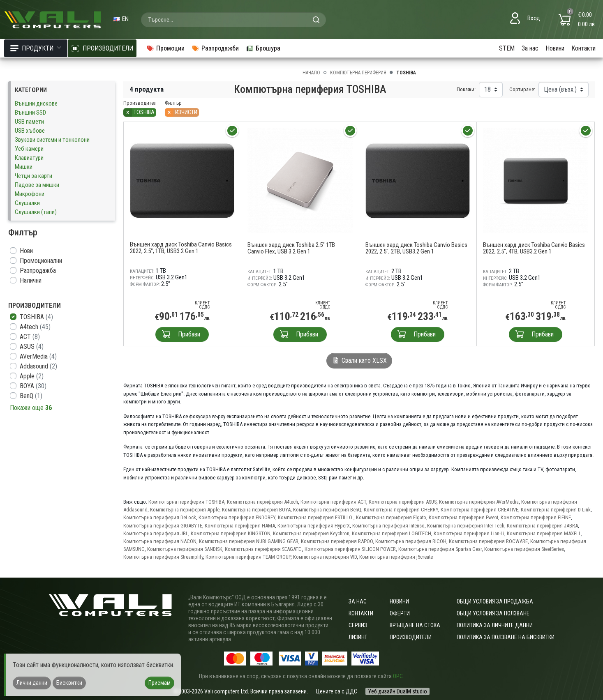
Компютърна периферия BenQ (327, 510)
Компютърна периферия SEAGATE (263, 549)
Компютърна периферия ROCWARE (488, 541)
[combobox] (233, 20)
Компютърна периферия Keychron (311, 533)
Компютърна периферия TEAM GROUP (248, 557)
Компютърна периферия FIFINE (536, 517)
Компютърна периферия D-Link (556, 510)
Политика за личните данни (495, 625)
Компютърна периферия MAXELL (544, 533)
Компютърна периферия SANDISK (185, 549)
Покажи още (31, 408)
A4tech (35, 327)
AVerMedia (38, 356)
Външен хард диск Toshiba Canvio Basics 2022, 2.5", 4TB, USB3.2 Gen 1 (534, 248)
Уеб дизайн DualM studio (397, 691)
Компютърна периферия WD (325, 557)
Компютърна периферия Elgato (391, 517)
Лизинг (358, 637)
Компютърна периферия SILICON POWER (350, 549)
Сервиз (358, 625)
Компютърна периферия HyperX (314, 526)
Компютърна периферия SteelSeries (524, 549)
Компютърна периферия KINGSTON (231, 533)
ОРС (398, 676)
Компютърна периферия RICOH (411, 541)
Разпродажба (38, 271)
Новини (555, 48)
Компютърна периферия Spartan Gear (440, 549)
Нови (26, 251)
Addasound (38, 366)
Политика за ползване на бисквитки (506, 637)
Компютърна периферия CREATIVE (479, 510)
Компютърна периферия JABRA (542, 526)
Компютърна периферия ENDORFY (237, 517)
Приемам (159, 683)
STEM (507, 48)
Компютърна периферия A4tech (262, 502)
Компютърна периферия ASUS (403, 502)
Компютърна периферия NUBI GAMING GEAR (249, 541)
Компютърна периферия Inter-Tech (466, 526)
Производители (411, 637)
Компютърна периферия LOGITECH (392, 533)
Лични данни (32, 683)
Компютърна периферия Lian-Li (469, 533)
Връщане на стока (415, 625)
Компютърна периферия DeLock (160, 517)
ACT (30, 337)
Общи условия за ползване (493, 613)
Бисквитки (69, 683)
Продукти (36, 48)
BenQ (31, 396)
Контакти (583, 48)
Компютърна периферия (358, 73)
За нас (530, 48)
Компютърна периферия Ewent (463, 517)
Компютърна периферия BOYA (256, 510)
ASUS (32, 347)
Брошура (263, 48)
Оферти (400, 613)
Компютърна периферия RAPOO (337, 541)
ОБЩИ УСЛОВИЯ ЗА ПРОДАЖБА (495, 601)
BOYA (33, 386)
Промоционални (41, 261)
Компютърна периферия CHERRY (401, 510)
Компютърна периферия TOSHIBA (186, 502)
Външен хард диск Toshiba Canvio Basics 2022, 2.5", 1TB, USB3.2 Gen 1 (181, 248)
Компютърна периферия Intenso (388, 526)
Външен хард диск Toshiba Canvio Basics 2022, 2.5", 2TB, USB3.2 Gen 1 (416, 248)
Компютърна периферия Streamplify (163, 557)
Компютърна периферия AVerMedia (479, 502)
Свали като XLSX (359, 360)
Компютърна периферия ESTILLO (316, 517)
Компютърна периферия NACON (160, 541)
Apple (32, 376)
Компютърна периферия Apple (185, 510)
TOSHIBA (36, 317)
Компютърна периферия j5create (396, 557)
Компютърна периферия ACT (333, 502)
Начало (311, 73)
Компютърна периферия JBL (156, 533)
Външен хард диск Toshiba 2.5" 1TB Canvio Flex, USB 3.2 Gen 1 (291, 248)
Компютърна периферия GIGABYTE (163, 526)
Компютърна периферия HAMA (240, 526)
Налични (31, 280)
